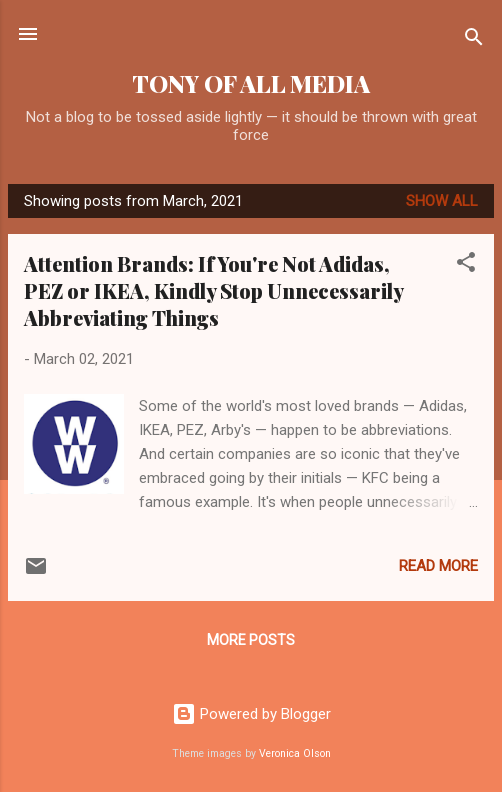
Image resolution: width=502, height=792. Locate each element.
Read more (438, 566)
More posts (251, 640)
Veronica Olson (295, 753)
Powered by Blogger (251, 714)
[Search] (474, 40)
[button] (466, 265)
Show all (442, 201)
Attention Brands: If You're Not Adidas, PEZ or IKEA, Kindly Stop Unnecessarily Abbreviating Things (213, 290)
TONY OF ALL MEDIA (251, 83)
